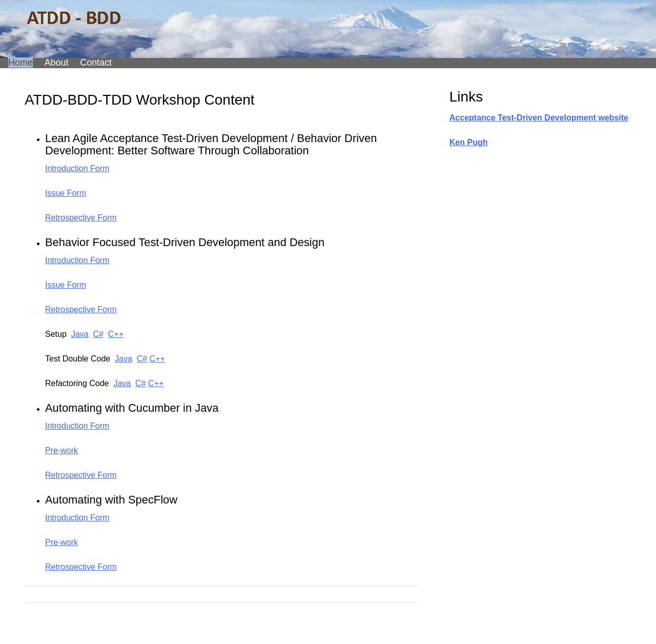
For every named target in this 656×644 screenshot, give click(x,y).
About (57, 63)
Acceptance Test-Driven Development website (539, 118)
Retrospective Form (81, 218)
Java (80, 334)
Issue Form (66, 193)
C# (98, 334)
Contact (96, 63)
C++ (116, 334)
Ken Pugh (469, 142)
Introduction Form (77, 168)
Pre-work (61, 450)
